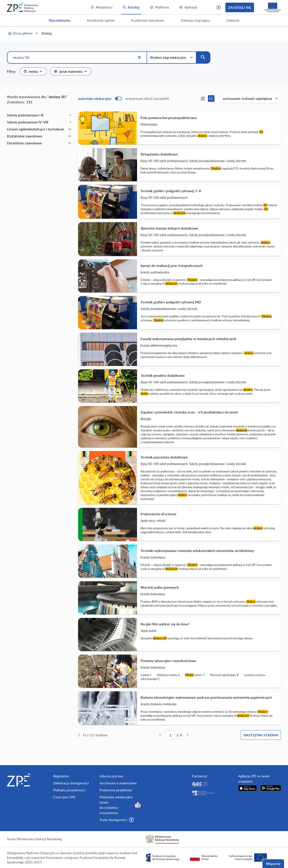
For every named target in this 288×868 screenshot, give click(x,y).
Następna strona (261, 735)
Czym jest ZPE (64, 797)
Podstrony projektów (116, 790)
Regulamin (61, 776)
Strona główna (20, 33)
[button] (219, 7)
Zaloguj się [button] (240, 7)
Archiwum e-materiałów (118, 783)
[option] (39, 115)
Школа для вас (111, 776)
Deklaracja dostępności (71, 783)
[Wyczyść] (139, 57)
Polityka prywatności (69, 790)
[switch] (123, 99)
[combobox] (33, 71)
